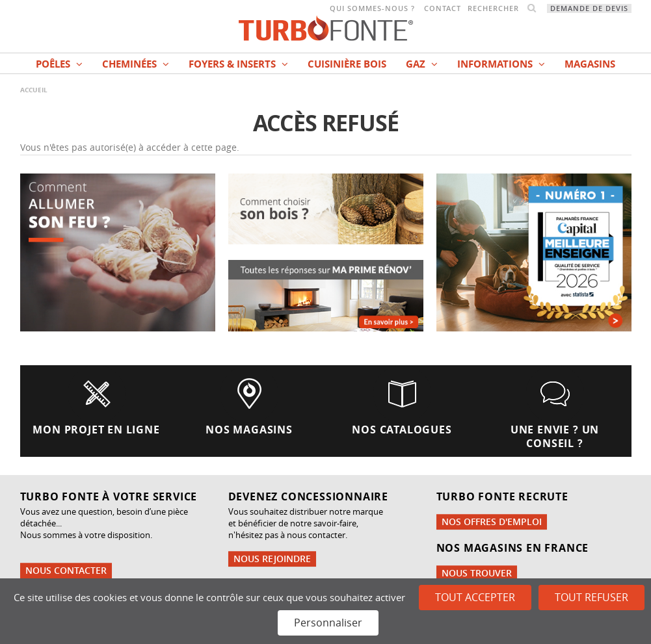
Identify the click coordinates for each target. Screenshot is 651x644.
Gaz (422, 64)
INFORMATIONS (501, 64)
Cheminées (136, 64)
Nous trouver (477, 573)
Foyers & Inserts (238, 64)
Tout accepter (475, 597)
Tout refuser (591, 597)
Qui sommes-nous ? (372, 8)
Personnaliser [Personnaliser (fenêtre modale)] (328, 623)
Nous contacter (66, 570)
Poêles (59, 64)
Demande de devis (589, 8)
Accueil (34, 90)
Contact (443, 8)
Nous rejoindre (272, 559)
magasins (590, 64)
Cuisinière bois (347, 64)
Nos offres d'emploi (492, 522)
